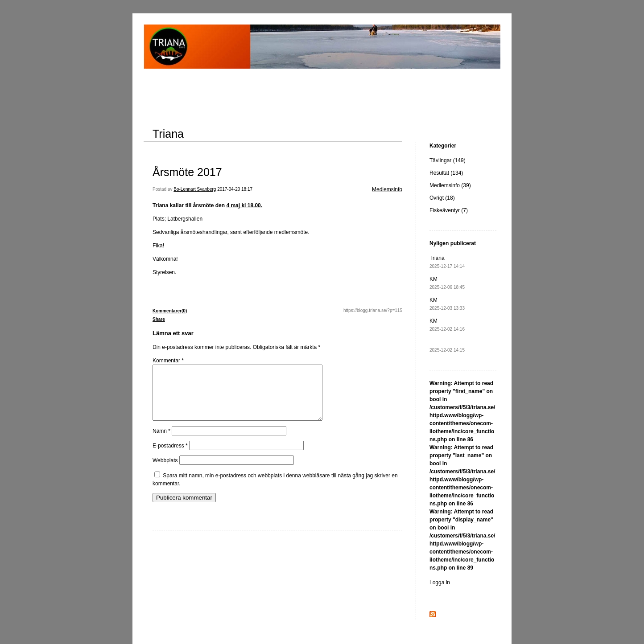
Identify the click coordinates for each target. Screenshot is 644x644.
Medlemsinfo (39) (450, 185)
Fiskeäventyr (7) (449, 210)
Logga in (440, 582)
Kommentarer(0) (170, 311)
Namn (161, 442)
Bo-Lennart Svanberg (195, 189)
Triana (168, 134)
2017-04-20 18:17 (235, 189)
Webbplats (165, 471)
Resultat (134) (446, 173)
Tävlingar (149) (448, 160)
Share (159, 319)
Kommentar (168, 361)
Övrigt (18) (442, 198)
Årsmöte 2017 (187, 172)
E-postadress (170, 456)
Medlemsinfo (387, 189)
